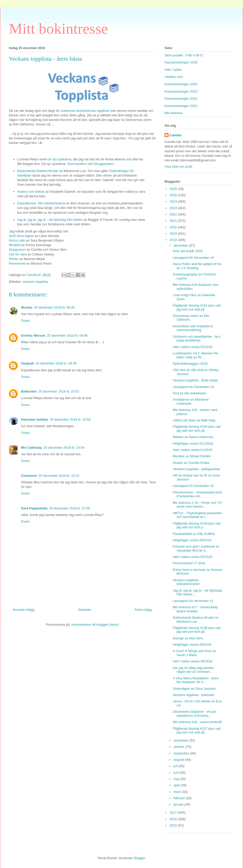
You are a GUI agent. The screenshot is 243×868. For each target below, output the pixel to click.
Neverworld (17, 263)
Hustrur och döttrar (31, 192)
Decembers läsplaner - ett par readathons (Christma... (194, 714)
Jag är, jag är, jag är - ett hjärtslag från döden (50, 220)
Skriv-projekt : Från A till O (184, 55)
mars (178, 792)
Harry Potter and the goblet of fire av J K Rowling (197, 266)
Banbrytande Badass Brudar (38, 171)
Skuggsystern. (104, 164)
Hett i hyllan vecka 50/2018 (192, 557)
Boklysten (29, 391)
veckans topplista (35, 282)
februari (180, 798)
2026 (174, 189)
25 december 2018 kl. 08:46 (67, 335)
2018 (174, 240)
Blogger (139, 858)
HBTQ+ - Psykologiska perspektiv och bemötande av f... (197, 515)
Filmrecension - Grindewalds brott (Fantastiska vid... (197, 494)
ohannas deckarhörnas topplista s (87, 111)
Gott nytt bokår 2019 (188, 251)
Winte (13, 259)
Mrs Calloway (32, 448)
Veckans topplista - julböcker (194, 695)
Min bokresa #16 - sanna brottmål (197, 722)
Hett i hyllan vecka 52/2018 (192, 347)
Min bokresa (174, 113)
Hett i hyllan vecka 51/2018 (192, 450)
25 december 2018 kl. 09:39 (56, 363)
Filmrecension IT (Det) (189, 563)
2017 (174, 812)
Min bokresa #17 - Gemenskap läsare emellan (195, 609)
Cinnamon (29, 476)
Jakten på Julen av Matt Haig (194, 420)
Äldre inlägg (143, 610)
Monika (27, 307)
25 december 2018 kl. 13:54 (64, 448)
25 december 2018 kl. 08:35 (54, 307)
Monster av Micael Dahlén (192, 456)
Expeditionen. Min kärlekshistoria (41, 203)
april (177, 785)
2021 (174, 221)
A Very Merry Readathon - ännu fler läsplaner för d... (196, 680)
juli (176, 766)
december (181, 245)
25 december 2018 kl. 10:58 (70, 419)
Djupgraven (17, 249)
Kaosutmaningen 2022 (181, 99)
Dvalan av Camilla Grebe (191, 463)
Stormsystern (77, 164)
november (181, 740)
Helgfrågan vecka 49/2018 (192, 645)
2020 (174, 227)
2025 (174, 195)
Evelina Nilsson (33, 335)
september (182, 753)
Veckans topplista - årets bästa (195, 380)
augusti (179, 760)
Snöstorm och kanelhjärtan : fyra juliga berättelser (196, 339)
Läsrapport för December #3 (193, 387)
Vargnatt (28, 363)
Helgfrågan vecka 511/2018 (193, 443)
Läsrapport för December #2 (193, 486)
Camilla (175, 135)
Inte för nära (18, 254)
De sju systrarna (59, 159)
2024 (174, 201)
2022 (174, 214)
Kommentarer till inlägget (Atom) (95, 625)
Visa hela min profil (178, 167)
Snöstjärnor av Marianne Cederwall (191, 402)
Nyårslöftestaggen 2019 (190, 364)
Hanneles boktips (35, 419)
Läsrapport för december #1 (193, 601)
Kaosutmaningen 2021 (181, 106)
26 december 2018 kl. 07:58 (69, 508)
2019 (174, 234)
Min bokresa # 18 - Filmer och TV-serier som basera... (197, 505)
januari (179, 804)
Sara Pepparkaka (34, 508)
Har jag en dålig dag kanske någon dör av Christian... (193, 670)
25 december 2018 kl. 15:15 (59, 476)
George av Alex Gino (188, 638)
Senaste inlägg (24, 610)
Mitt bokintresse (58, 29)
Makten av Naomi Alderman (193, 437)
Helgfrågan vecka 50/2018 (192, 540)
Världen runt (174, 77)
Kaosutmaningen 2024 (181, 84)
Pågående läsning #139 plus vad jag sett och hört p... (197, 525)
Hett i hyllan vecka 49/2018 (192, 661)
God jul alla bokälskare (189, 393)
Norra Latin (17, 240)
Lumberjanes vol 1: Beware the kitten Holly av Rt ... (195, 355)
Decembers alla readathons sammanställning (193, 328)
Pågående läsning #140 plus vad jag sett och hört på (197, 429)
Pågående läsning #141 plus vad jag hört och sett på (197, 307)
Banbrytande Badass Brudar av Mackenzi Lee (196, 620)
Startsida (84, 610)
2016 (174, 819)
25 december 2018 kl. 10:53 (59, 391)
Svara (25, 321)
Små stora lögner (21, 236)
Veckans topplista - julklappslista (196, 469)
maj (177, 779)
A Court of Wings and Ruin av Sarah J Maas (194, 653)
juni (177, 773)
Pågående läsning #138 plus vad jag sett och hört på (197, 630)
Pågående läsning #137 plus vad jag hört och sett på (197, 731)
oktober (180, 747)
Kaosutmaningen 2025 (181, 62)
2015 (174, 825)
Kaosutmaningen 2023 (181, 91)
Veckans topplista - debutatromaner (186, 582)
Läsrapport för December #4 (193, 258)
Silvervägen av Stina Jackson (194, 689)
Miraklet (15, 245)
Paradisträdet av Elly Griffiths (194, 534)
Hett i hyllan (173, 70)
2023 (174, 208)
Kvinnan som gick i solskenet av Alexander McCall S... (196, 548)
